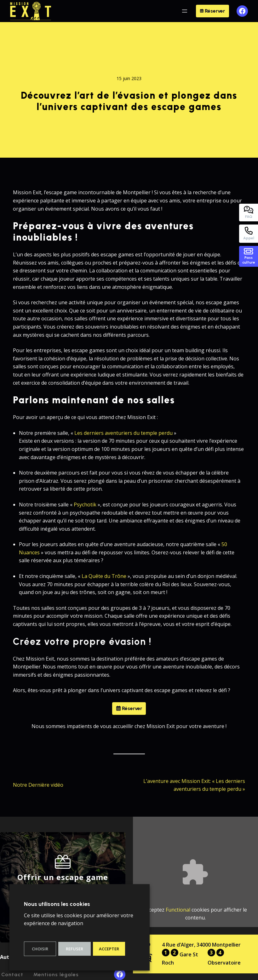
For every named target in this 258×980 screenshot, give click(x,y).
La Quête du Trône (104, 576)
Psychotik (85, 505)
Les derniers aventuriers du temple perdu (123, 433)
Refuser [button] (75, 949)
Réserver (212, 11)
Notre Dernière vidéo (38, 785)
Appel (249, 233)
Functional (178, 910)
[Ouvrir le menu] (185, 11)
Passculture (249, 256)
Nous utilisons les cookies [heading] (57, 904)
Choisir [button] (40, 949)
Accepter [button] (109, 949)
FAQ (249, 212)
